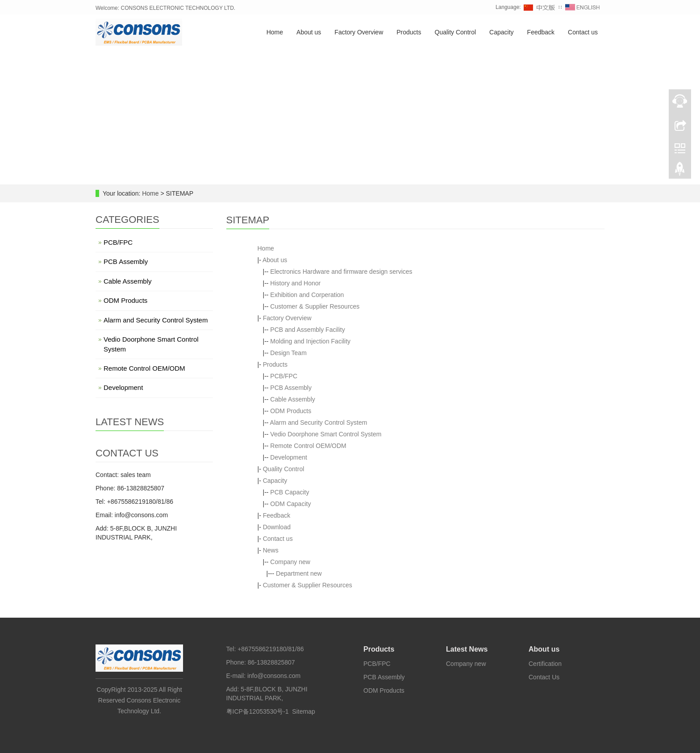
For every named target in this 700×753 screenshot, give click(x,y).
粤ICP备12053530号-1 (258, 711)
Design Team (288, 353)
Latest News (467, 649)
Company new (290, 562)
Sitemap (303, 711)
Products (409, 33)
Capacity (501, 33)
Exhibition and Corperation (307, 295)
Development (289, 457)
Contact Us (544, 677)
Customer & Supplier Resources (315, 306)
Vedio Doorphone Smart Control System (326, 434)
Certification (545, 664)
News (271, 550)
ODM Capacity (290, 504)
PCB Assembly (291, 388)
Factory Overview (359, 33)
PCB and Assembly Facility (307, 330)
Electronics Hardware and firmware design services (341, 272)
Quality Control (456, 33)
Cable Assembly (292, 399)
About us (309, 33)
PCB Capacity (290, 492)
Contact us (583, 33)
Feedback (541, 33)
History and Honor (295, 283)
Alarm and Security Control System (319, 423)
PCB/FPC (284, 376)
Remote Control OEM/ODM (308, 446)
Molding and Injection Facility (310, 341)
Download (277, 527)
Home (275, 33)
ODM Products (291, 411)
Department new (299, 573)
